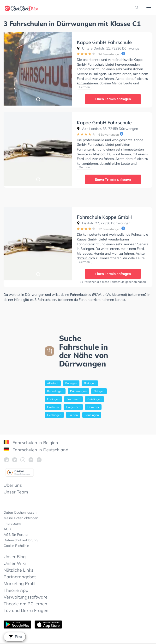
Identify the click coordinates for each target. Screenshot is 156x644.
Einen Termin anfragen (113, 99)
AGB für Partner (16, 535)
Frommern (73, 399)
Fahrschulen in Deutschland (36, 450)
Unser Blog (15, 557)
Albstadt (53, 383)
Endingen (53, 399)
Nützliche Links (18, 570)
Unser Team (16, 492)
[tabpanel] (38, 69)
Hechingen (54, 415)
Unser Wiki (15, 563)
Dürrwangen (78, 391)
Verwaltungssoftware (26, 597)
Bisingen (90, 383)
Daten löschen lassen (20, 512)
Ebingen (99, 391)
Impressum (12, 524)
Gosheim (53, 407)
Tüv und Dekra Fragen (26, 610)
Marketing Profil (19, 584)
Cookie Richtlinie (16, 546)
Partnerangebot (20, 577)
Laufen (73, 415)
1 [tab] (38, 99)
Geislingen (94, 399)
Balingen (71, 383)
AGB (7, 529)
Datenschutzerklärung (21, 540)
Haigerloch (73, 407)
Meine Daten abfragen (21, 518)
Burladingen (55, 391)
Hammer (93, 407)
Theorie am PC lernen (25, 604)
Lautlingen (92, 415)
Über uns (13, 485)
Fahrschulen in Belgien (31, 443)
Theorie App (16, 590)
